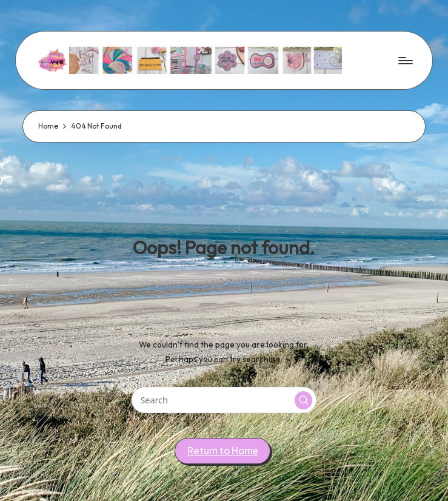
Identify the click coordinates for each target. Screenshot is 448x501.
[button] (304, 400)
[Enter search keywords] (224, 400)
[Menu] (405, 60)
